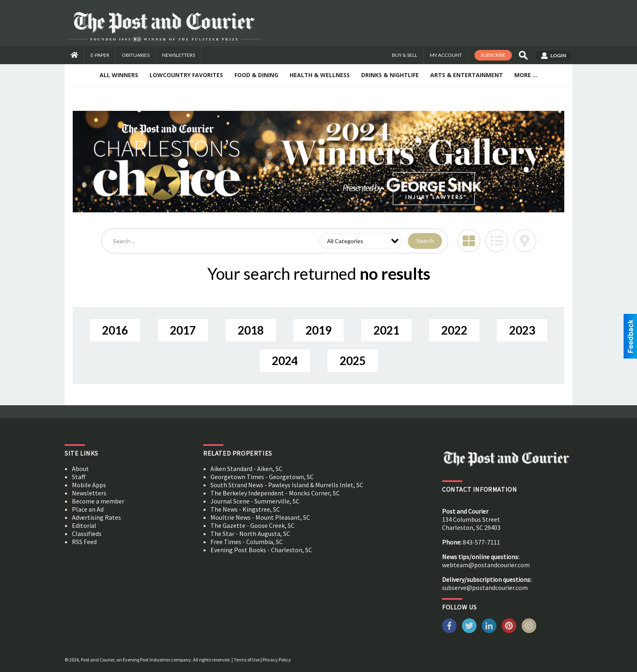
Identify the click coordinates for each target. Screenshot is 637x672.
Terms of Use (247, 660)
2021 (386, 330)
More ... (526, 75)
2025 (353, 361)
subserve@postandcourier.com (485, 588)
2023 (522, 330)
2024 (285, 361)
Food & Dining (256, 75)
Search (425, 241)
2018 (251, 330)
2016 (115, 330)
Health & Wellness (320, 75)
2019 (318, 330)
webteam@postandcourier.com (486, 565)
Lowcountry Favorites (186, 75)
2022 (454, 330)
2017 (183, 330)
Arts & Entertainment (467, 75)
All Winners (119, 75)
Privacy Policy (277, 660)
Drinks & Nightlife (390, 75)
